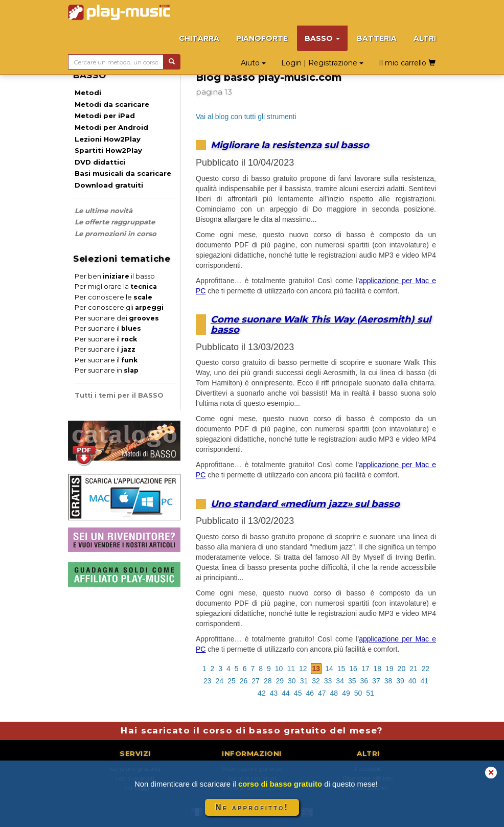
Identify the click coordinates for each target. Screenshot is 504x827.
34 (340, 681)
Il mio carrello (407, 63)
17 (365, 669)
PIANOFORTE (262, 38)
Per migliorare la (116, 286)
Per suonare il (108, 328)
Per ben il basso (115, 276)
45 (298, 693)
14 (329, 669)
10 (279, 669)
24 (220, 681)
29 (280, 681)
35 (352, 681)
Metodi (88, 93)
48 (334, 693)
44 (286, 693)
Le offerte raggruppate (115, 222)
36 (364, 681)
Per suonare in (107, 370)
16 (353, 669)
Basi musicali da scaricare (123, 173)
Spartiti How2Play (108, 150)
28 (268, 681)
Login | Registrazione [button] (322, 63)
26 (244, 681)
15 (341, 669)
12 (303, 669)
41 (424, 681)
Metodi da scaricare (112, 104)
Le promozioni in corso (116, 234)
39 (400, 681)
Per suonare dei (117, 318)
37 (376, 681)
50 (358, 693)
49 (346, 693)
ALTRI (425, 38)
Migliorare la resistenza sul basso (290, 145)
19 (390, 669)
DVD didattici (100, 162)
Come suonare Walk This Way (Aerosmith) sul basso (321, 324)
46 (310, 693)
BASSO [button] (322, 38)
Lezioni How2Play (108, 139)
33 (328, 681)
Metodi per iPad (105, 116)
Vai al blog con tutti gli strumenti (246, 117)
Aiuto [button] (253, 63)
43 (274, 693)
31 (304, 681)
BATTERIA (377, 38)
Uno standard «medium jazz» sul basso (305, 504)
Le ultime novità (104, 211)
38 (388, 681)
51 (370, 693)
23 (208, 681)
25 (232, 681)
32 (316, 681)
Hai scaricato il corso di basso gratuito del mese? (252, 730)
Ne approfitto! (252, 807)
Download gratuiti (109, 185)
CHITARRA (199, 38)
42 (262, 693)
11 (291, 669)
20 (402, 669)
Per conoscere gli (119, 307)
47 (322, 693)
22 (426, 669)
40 (413, 681)
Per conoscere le (113, 297)
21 (414, 669)
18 (377, 669)
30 (292, 681)
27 (256, 681)
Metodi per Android (111, 127)
